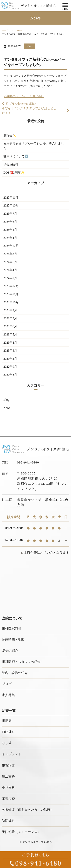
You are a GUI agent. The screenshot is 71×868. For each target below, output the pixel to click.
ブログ (7, 684)
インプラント (12, 754)
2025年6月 (10, 222)
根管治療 (8, 765)
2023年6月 (10, 326)
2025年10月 (11, 205)
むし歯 (7, 743)
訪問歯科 (8, 821)
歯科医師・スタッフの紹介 (21, 662)
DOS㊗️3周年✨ (14, 173)
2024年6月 (10, 262)
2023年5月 (10, 334)
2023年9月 (10, 310)
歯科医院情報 (12, 628)
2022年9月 (10, 367)
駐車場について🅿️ (16, 156)
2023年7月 (10, 318)
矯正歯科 (8, 776)
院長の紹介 (10, 651)
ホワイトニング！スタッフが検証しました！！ (29, 111)
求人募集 (8, 695)
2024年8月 (10, 254)
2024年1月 (10, 278)
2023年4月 (10, 343)
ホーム (5, 30)
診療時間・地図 (13, 639)
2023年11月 (11, 294)
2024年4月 (10, 270)
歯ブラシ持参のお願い (21, 104)
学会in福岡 (11, 164)
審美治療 (8, 799)
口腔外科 (8, 732)
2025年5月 (10, 230)
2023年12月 (11, 286)
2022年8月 (10, 375)
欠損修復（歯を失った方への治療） (28, 810)
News (19, 30)
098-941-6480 (28, 462)
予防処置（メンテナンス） (21, 832)
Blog (6, 400)
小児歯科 (8, 788)
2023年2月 (10, 359)
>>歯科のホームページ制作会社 (24, 96)
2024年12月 (11, 246)
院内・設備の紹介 (15, 673)
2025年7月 (10, 214)
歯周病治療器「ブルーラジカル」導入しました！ (34, 146)
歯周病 (7, 721)
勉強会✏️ (10, 135)
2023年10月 (11, 302)
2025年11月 (11, 198)
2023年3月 (10, 351)
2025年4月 (10, 238)
